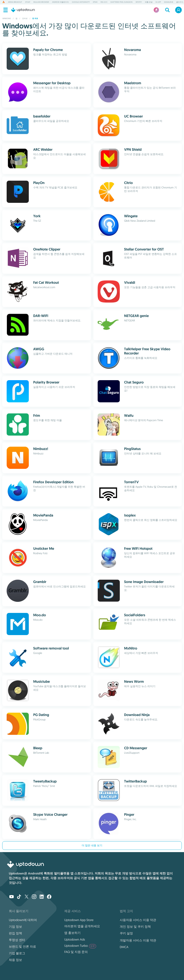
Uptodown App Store (79, 920)
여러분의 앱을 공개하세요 (82, 926)
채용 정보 (15, 960)
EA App (158, 2)
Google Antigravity (81, 2)
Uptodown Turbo (80, 946)
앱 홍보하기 (72, 933)
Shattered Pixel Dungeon (122, 2)
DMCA (124, 947)
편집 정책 (15, 933)
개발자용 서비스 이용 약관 (138, 940)
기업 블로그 (17, 953)
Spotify (139, 2)
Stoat (28, 2)
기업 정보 (15, 927)
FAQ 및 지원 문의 (76, 952)
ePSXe (95, 2)
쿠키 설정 (126, 933)
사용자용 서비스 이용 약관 (138, 920)
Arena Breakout (15, 2)
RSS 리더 (104, 2)
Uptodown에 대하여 (23, 920)
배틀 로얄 (149, 2)
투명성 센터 (17, 940)
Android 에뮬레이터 (60, 2)
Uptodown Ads (75, 939)
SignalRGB (169, 2)
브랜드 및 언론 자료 (22, 947)
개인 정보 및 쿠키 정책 (135, 927)
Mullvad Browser (41, 2)
